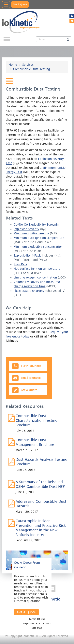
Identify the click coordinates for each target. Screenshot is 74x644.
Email (26, 378)
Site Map (37, 628)
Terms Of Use (37, 619)
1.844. (26, 366)
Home (13, 65)
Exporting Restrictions (37, 624)
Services (28, 65)
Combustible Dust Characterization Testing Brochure (37, 420)
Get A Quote (20, 4)
